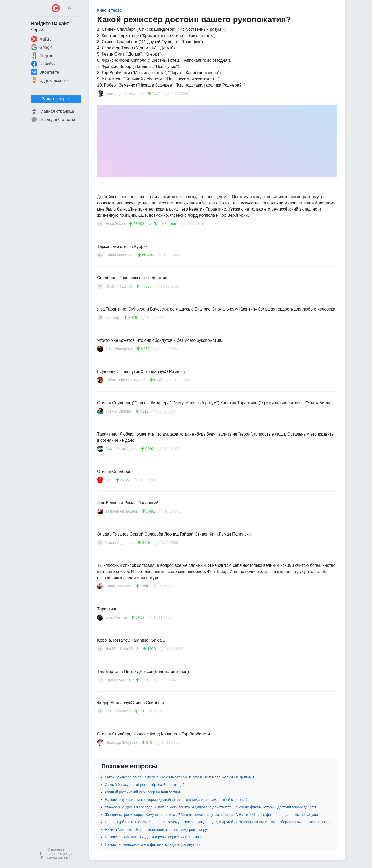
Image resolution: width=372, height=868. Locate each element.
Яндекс (42, 56)
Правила (47, 854)
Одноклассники (50, 80)
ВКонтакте (45, 72)
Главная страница (52, 111)
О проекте (56, 849)
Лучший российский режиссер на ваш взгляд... (144, 792)
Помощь (65, 854)
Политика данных (56, 858)
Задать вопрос (56, 99)
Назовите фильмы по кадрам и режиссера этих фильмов (153, 837)
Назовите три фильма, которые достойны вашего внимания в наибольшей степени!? (176, 800)
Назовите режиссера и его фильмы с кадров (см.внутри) (152, 844)
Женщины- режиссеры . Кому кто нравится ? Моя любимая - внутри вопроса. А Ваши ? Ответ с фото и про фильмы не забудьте (213, 815)
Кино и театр (109, 10)
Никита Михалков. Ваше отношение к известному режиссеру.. (157, 830)
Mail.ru (41, 39)
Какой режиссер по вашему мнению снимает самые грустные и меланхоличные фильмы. (180, 777)
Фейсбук (43, 64)
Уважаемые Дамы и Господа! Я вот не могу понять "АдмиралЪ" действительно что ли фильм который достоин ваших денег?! (210, 807)
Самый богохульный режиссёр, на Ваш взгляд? (145, 785)
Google (42, 47)
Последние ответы (53, 120)
